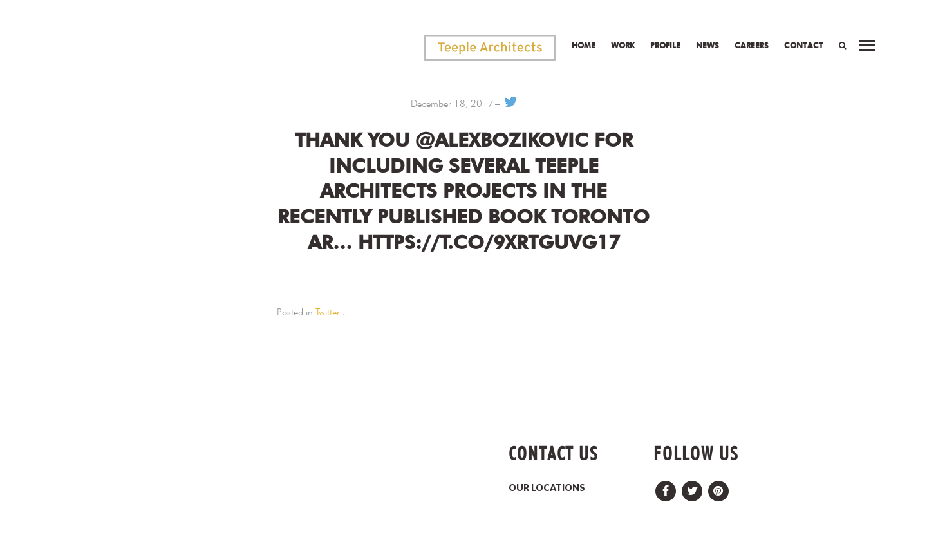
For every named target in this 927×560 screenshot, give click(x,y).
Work (623, 45)
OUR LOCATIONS (547, 488)
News (707, 45)
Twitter (328, 312)
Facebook (666, 488)
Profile (665, 45)
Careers (752, 45)
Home (584, 45)
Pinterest (718, 488)
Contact (804, 45)
